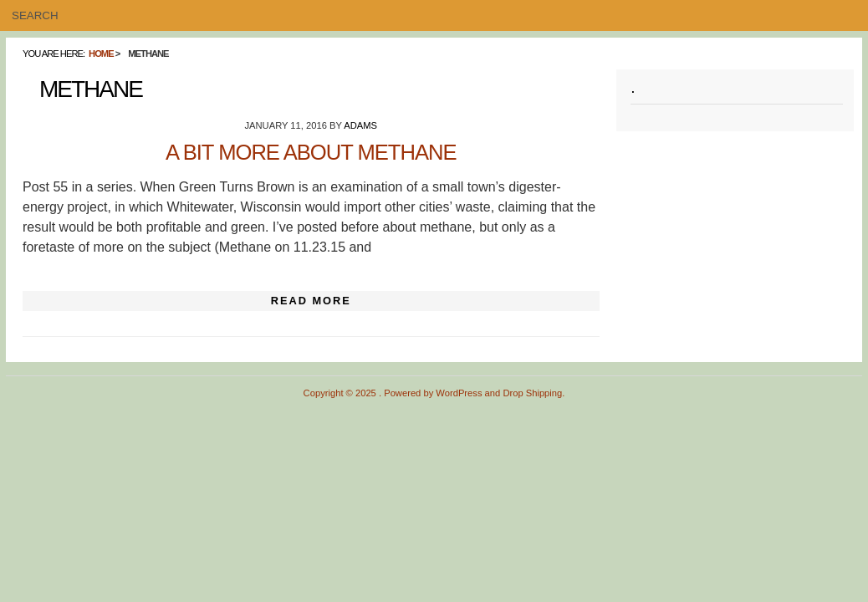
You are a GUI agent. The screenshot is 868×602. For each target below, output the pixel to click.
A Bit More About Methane (311, 152)
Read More (311, 301)
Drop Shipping (532, 393)
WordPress (459, 393)
